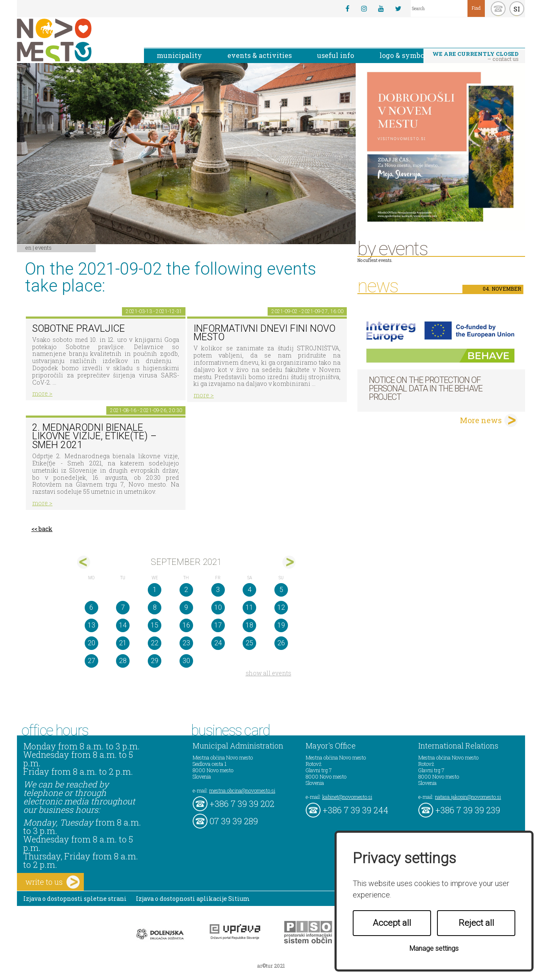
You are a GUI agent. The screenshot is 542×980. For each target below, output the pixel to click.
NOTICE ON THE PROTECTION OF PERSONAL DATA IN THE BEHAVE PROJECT (426, 388)
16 (186, 625)
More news (481, 420)
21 (123, 643)
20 (91, 643)
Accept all (392, 923)
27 (91, 661)
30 (186, 661)
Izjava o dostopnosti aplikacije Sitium (193, 899)
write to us (53, 882)
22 (155, 643)
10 (218, 607)
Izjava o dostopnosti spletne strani (75, 899)
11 (249, 607)
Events (43, 248)
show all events (268, 673)
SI (517, 9)
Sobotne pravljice (79, 329)
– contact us (476, 56)
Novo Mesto (74, 40)
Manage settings (434, 948)
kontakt (498, 9)
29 (155, 661)
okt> (289, 562)
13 (91, 625)
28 (123, 661)
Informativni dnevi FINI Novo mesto (264, 333)
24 (218, 643)
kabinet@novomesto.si (347, 797)
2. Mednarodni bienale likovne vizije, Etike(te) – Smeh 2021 (94, 436)
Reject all (476, 923)
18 (249, 625)
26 (281, 643)
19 (281, 625)
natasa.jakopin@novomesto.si (468, 797)
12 (281, 607)
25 (249, 643)
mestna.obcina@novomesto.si (242, 790)
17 (218, 625)
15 (155, 625)
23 (186, 643)
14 (123, 625)
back (46, 529)
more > (42, 393)
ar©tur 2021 (271, 966)
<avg (84, 562)
